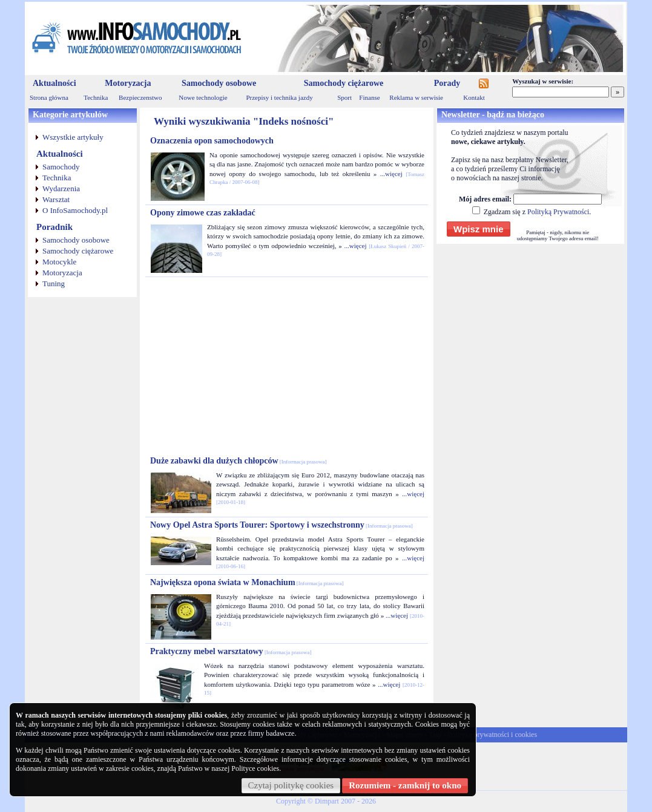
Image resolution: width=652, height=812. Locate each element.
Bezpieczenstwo (140, 97)
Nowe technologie (203, 97)
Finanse (369, 97)
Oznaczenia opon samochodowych (212, 141)
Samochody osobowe (219, 83)
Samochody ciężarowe (344, 83)
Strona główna (49, 97)
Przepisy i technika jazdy (279, 97)
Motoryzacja (128, 83)
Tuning (54, 283)
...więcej (391, 174)
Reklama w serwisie (416, 97)
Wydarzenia (61, 188)
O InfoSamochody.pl (75, 210)
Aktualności (54, 83)
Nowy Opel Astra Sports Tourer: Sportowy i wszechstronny (282, 525)
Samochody (61, 167)
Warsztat (56, 199)
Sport (344, 97)
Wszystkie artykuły (73, 137)
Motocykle (59, 262)
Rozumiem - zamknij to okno (405, 785)
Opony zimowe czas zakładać (203, 213)
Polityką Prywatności (558, 212)
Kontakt (474, 97)
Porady (447, 83)
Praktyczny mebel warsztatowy (231, 651)
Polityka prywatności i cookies (492, 735)
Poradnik (54, 227)
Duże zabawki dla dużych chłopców (239, 461)
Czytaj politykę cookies (291, 785)
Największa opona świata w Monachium (247, 582)
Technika (96, 97)
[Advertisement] (287, 367)
